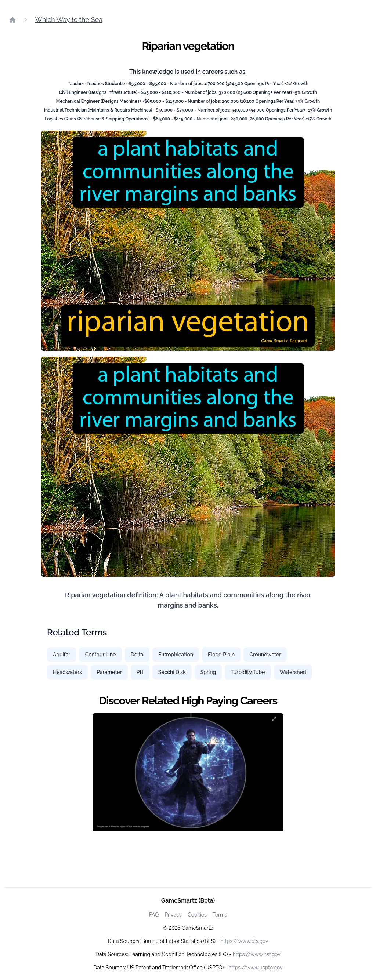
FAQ (154, 915)
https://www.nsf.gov (257, 954)
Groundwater (265, 655)
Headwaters (67, 672)
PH (140, 672)
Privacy (173, 915)
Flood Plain (221, 655)
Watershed (293, 672)
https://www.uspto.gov (255, 968)
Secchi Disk (172, 672)
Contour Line (101, 655)
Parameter (109, 672)
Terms (220, 915)
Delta (137, 655)
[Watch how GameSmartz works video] (188, 772)
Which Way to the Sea (69, 20)
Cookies (197, 915)
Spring (208, 672)
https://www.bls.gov (244, 941)
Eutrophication (176, 655)
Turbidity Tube (248, 672)
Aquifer (62, 655)
